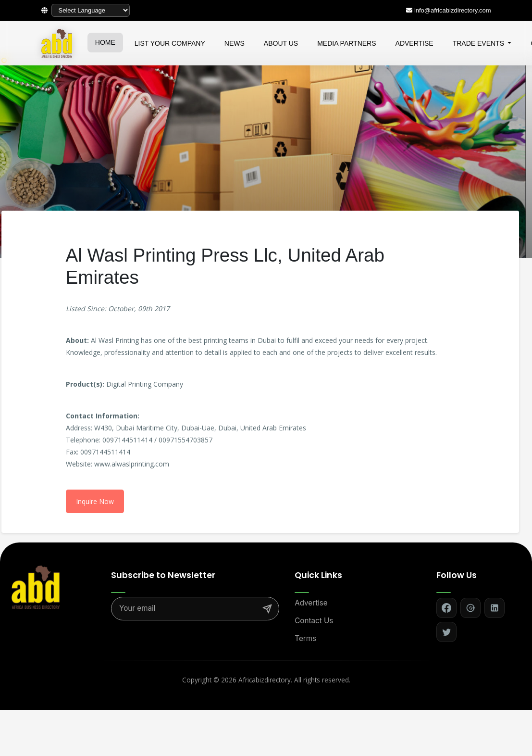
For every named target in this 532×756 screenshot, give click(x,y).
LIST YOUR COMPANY (170, 43)
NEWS (235, 43)
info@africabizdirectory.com (453, 10)
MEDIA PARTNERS (346, 43)
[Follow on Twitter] (446, 632)
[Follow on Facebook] (446, 608)
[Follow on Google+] (470, 608)
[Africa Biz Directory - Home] (36, 586)
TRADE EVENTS (479, 43)
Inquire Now (95, 501)
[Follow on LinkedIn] (495, 608)
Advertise (311, 603)
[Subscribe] (267, 609)
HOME (105, 42)
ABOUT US (281, 43)
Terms (305, 638)
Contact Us (314, 621)
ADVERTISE (414, 43)
